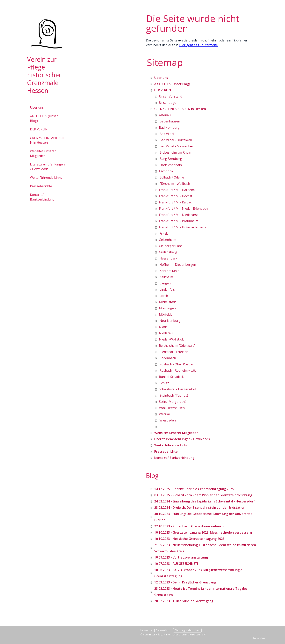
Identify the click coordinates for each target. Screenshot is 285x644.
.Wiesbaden (167, 420)
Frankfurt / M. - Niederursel (179, 215)
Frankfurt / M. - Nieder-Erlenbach (183, 209)
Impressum (147, 630)
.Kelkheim (166, 277)
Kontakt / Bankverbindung (42, 197)
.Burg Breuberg (170, 159)
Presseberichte (41, 186)
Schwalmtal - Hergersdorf (178, 389)
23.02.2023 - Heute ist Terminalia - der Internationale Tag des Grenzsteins (201, 592)
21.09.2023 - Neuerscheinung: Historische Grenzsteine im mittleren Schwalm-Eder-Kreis (205, 548)
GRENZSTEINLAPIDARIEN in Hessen (48, 140)
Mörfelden (167, 314)
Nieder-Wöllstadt (171, 339)
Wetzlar (165, 414)
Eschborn (166, 171)
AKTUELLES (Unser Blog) (44, 118)
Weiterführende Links (46, 178)
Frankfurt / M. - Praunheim (179, 221)
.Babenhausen (169, 121)
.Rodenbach (167, 358)
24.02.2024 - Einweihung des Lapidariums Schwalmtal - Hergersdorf (205, 501)
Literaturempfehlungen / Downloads (47, 167)
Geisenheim (168, 240)
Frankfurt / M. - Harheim (177, 190)
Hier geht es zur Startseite (199, 45)
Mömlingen (167, 308)
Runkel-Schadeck (171, 377)
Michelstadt (167, 302)
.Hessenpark (168, 258)
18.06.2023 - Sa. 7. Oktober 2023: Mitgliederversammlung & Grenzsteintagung (199, 573)
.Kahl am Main (169, 271)
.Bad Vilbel (166, 134)
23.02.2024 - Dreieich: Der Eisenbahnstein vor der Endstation (200, 508)
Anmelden (259, 638)
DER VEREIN (39, 129)
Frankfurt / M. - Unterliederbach (182, 227)
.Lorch (163, 296)
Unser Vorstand (171, 96)
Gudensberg (168, 252)
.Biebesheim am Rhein (175, 152)
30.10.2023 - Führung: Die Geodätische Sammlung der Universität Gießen (203, 517)
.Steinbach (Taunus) (173, 395)
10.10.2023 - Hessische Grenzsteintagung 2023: (190, 539)
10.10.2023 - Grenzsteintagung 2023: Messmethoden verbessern (203, 532)
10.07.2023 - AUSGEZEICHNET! (176, 564)
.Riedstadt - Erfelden (174, 352)
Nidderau (166, 333)
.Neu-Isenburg (170, 321)
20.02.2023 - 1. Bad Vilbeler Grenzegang (184, 601)
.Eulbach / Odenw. (172, 177)
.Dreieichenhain (170, 165)
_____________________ (173, 427)
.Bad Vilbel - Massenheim (177, 146)
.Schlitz (164, 383)
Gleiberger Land (171, 246)
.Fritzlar (164, 233)
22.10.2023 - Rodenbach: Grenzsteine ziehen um (190, 526)
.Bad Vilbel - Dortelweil (175, 140)
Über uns (37, 107)
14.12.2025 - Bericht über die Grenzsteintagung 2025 (194, 489)
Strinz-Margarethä (173, 402)
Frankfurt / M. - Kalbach (176, 202)
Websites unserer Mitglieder (43, 153)
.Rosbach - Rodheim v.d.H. (177, 370)
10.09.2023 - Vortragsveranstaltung (181, 557)
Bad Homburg (169, 128)
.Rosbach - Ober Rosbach (177, 364)
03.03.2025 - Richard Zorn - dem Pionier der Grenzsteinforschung (203, 495)
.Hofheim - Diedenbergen (177, 265)
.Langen (165, 283)
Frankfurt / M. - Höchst (176, 196)
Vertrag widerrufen (187, 630)
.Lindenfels (167, 289)
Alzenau (165, 115)
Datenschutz (163, 630)
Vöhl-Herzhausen (172, 408)
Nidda (163, 327)
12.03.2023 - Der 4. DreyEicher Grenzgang (185, 582)
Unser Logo (168, 103)
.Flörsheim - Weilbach (174, 184)
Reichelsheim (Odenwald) (177, 346)
